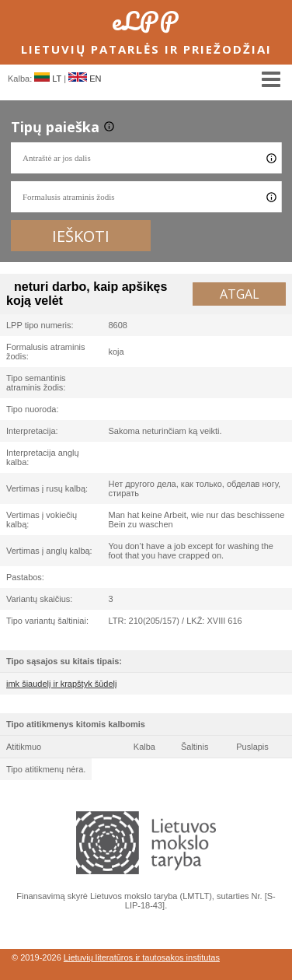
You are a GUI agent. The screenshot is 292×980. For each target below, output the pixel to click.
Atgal (240, 294)
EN (85, 79)
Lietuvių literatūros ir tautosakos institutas (142, 957)
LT (48, 79)
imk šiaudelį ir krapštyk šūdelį (61, 684)
